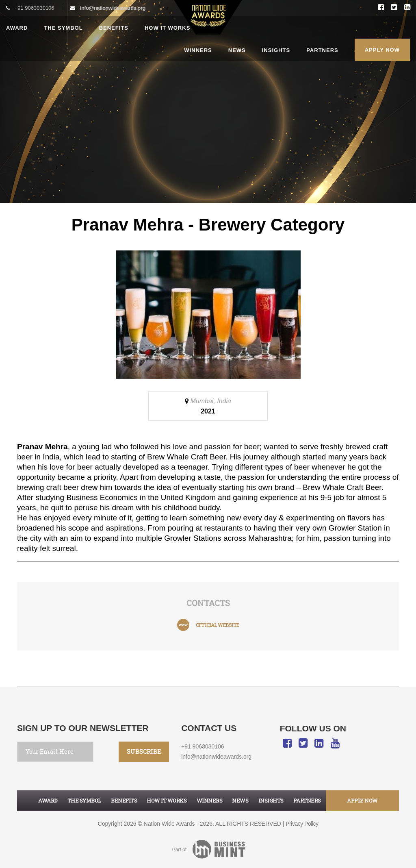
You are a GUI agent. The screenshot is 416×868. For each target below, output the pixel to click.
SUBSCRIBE (144, 752)
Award (17, 28)
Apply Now (382, 50)
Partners (322, 50)
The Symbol (63, 28)
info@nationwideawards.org (113, 8)
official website (218, 625)
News (237, 50)
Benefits (114, 28)
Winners (198, 50)
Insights (276, 50)
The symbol (84, 801)
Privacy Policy (302, 824)
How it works (167, 28)
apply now (362, 801)
